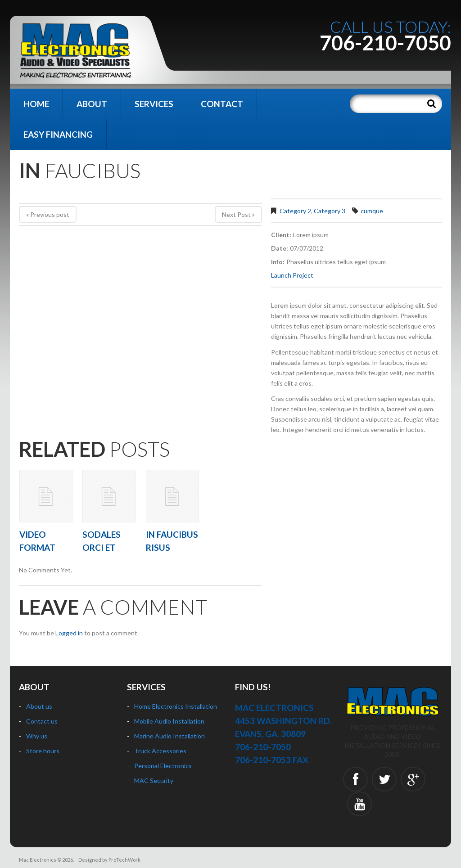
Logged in (69, 633)
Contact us (42, 721)
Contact (222, 104)
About (92, 104)
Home (36, 104)
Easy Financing (58, 134)
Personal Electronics (163, 766)
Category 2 (295, 211)
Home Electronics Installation (176, 706)
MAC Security (154, 780)
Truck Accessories (160, 751)
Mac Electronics (38, 860)
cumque (372, 211)
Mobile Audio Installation (169, 721)
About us (39, 706)
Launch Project (292, 275)
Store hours (43, 751)
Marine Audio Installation (169, 736)
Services (154, 104)
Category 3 (330, 211)
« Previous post (48, 214)
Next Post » (238, 214)
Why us (37, 736)
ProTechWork (124, 860)
